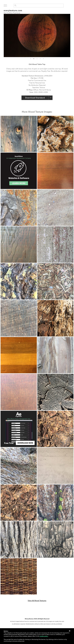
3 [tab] (37, 59)
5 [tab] (43, 59)
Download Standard (35, 98)
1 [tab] (31, 59)
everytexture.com (13, 11)
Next (72, 32)
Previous (2, 32)
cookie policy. (44, 636)
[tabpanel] (37, 32)
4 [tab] (40, 59)
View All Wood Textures (37, 601)
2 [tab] (34, 59)
